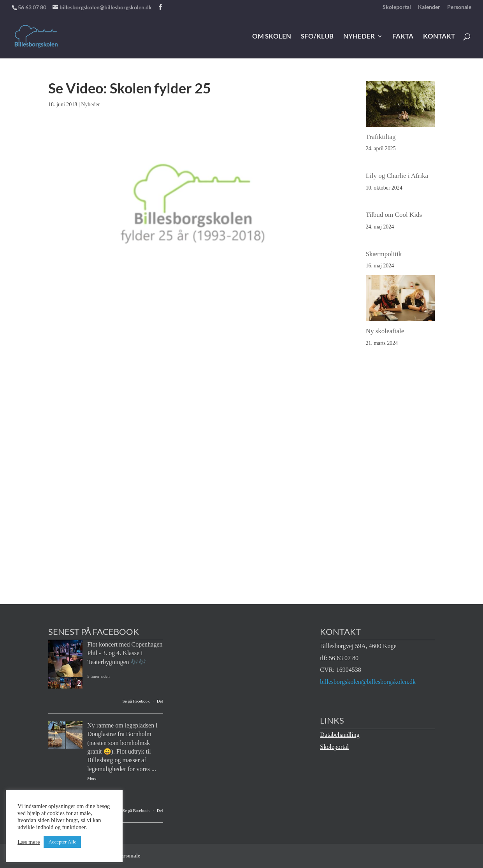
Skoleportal (397, 7)
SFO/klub (317, 37)
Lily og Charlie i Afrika (397, 176)
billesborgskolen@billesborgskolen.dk (368, 682)
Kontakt (439, 37)
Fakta (403, 37)
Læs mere (29, 842)
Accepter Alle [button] (62, 842)
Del (160, 701)
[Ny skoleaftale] (400, 300)
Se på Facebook (136, 701)
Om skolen (272, 37)
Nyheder (359, 37)
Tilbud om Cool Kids (394, 215)
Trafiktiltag (381, 137)
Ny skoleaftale (385, 331)
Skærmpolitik (384, 254)
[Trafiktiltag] (400, 106)
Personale (459, 7)
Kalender (429, 7)
